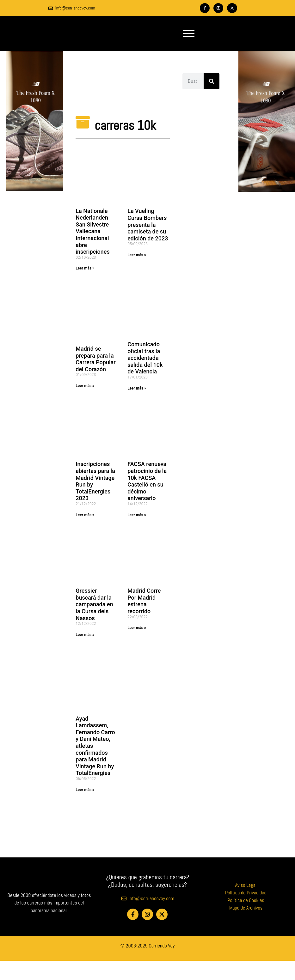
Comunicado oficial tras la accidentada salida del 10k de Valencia (145, 358)
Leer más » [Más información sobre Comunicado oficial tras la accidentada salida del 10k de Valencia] (137, 388)
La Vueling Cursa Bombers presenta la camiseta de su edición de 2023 (148, 224)
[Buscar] (212, 81)
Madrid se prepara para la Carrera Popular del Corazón (95, 359)
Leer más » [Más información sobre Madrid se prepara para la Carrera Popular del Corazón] (85, 386)
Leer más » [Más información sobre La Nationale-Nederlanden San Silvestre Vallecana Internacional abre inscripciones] (85, 268)
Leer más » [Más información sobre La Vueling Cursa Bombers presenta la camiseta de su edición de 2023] (137, 255)
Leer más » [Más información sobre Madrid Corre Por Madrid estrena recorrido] (137, 628)
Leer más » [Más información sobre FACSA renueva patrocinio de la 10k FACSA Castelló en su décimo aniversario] (137, 515)
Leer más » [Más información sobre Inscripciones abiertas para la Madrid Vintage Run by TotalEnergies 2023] (85, 515)
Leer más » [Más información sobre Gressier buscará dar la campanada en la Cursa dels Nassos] (85, 635)
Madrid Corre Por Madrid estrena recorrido (144, 601)
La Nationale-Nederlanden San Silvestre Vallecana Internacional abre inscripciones (92, 231)
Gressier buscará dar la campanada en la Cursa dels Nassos (94, 604)
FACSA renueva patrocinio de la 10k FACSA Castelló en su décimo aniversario (147, 481)
